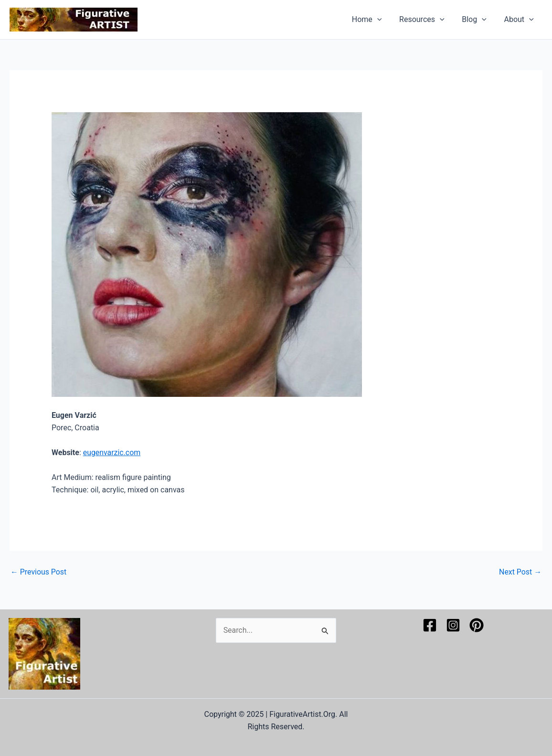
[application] (385, 20)
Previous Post (39, 572)
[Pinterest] (477, 625)
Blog (478, 20)
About (520, 20)
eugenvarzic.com (112, 453)
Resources (428, 20)
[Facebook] (430, 625)
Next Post (520, 572)
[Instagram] (453, 625)
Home (375, 20)
